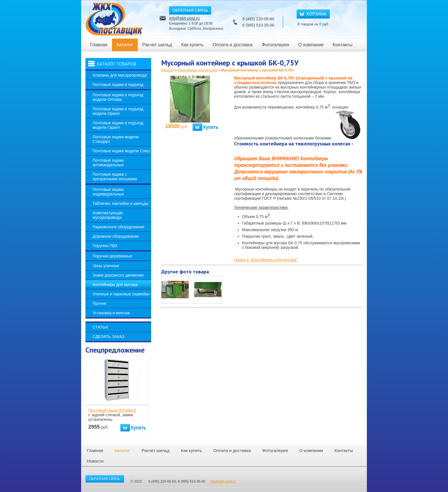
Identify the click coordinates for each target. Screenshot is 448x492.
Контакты (342, 45)
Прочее (99, 303)
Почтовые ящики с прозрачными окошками (115, 177)
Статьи (100, 327)
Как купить (192, 45)
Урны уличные (106, 266)
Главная (99, 45)
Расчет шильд (157, 45)
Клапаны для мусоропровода (120, 75)
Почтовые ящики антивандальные (108, 163)
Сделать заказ (108, 337)
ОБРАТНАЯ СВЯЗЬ (190, 10)
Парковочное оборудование (118, 227)
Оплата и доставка (233, 45)
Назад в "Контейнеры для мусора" (266, 260)
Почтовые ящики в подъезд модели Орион (118, 111)
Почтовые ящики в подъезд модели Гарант (118, 125)
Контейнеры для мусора (115, 285)
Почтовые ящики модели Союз (121, 151)
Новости (95, 461)
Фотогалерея (275, 45)
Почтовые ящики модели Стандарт (116, 139)
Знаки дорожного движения (118, 275)
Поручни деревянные (112, 256)
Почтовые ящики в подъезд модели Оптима (118, 97)
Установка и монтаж (111, 313)
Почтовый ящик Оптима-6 (112, 410)
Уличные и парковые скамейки (121, 294)
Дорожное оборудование (116, 236)
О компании (311, 45)
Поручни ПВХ (105, 246)
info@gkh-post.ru (184, 18)
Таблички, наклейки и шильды (121, 203)
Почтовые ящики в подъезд (118, 85)
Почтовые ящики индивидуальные (108, 192)
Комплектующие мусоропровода (108, 215)
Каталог (125, 45)
